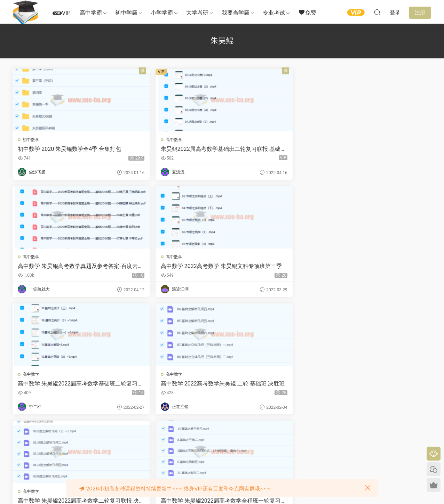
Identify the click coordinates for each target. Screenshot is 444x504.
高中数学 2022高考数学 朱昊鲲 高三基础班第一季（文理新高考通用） (60, 385)
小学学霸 (162, 13)
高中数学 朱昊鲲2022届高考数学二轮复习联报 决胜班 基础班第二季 (274, 267)
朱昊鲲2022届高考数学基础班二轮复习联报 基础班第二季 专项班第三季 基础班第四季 (168, 149)
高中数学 (138, 140)
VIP (62, 13)
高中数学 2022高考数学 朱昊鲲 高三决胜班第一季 (166, 385)
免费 (307, 12)
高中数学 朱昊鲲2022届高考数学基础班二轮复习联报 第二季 (62, 267)
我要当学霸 (236, 13)
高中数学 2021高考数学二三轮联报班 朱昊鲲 (274, 385)
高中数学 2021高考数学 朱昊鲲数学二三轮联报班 (381, 385)
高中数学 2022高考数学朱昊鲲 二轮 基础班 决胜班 (168, 267)
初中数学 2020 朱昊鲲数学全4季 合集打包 (62, 149)
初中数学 (32, 140)
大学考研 (197, 13)
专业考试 (274, 13)
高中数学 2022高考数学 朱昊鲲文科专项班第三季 (381, 149)
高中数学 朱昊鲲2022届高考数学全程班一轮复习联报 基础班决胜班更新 (380, 267)
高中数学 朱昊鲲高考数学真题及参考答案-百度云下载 (273, 149)
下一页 (234, 434)
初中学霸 (126, 13)
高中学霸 (91, 13)
